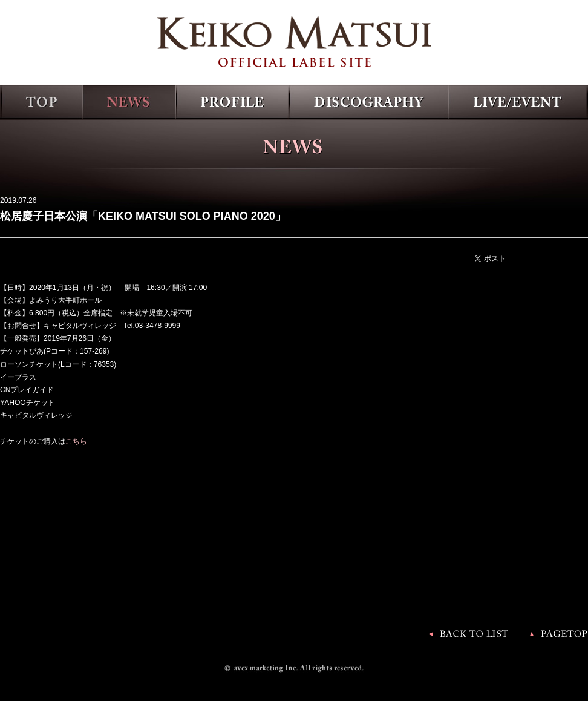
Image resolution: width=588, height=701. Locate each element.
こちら (76, 441)
